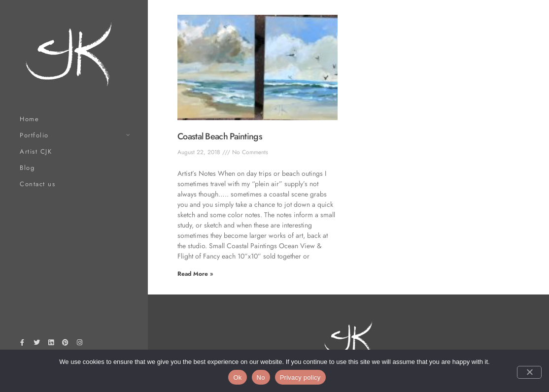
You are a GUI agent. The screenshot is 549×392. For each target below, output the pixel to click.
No (261, 377)
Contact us (37, 184)
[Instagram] (80, 344)
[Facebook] (22, 344)
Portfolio (34, 135)
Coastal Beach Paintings (220, 136)
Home (29, 119)
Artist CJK (36, 151)
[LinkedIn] (51, 344)
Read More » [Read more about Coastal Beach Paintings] (195, 274)
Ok (237, 377)
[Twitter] (36, 344)
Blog (27, 168)
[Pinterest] (66, 344)
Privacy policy (300, 377)
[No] (529, 372)
